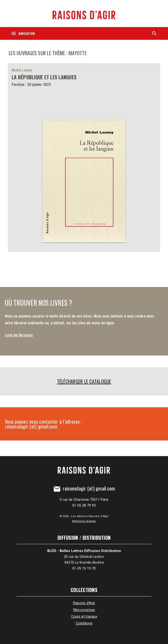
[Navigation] (23, 33)
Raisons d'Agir (84, 603)
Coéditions (84, 623)
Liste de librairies (19, 335)
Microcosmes (84, 610)
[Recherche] (154, 33)
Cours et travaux (84, 617)
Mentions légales (84, 521)
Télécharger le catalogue (84, 381)
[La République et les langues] (84, 158)
